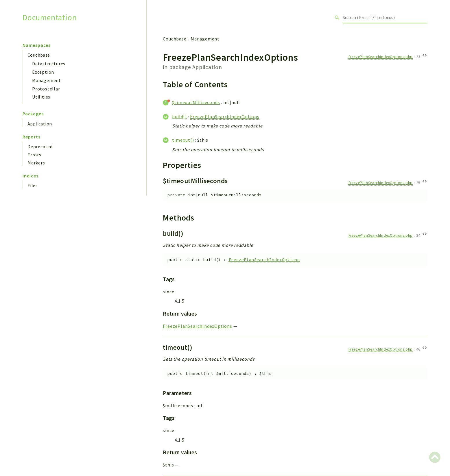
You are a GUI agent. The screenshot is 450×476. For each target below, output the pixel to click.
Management (47, 80)
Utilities (41, 97)
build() (179, 116)
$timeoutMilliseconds (196, 102)
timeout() (183, 140)
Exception (43, 72)
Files (33, 186)
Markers (36, 163)
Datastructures (49, 64)
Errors (34, 155)
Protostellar (46, 89)
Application (40, 124)
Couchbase (39, 55)
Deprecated (40, 147)
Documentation (50, 17)
